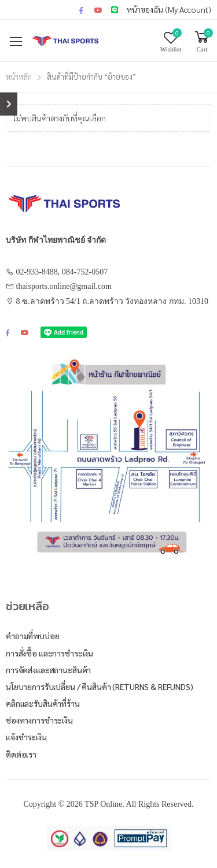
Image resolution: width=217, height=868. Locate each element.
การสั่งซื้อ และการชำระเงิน (49, 653)
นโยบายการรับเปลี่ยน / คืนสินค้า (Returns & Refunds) (100, 687)
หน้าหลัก (19, 77)
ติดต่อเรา (21, 754)
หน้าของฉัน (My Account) (169, 9)
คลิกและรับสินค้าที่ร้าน (43, 703)
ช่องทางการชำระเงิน (39, 720)
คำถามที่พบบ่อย (33, 636)
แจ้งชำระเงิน (26, 737)
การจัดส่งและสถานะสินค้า (48, 670)
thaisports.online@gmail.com (64, 286)
